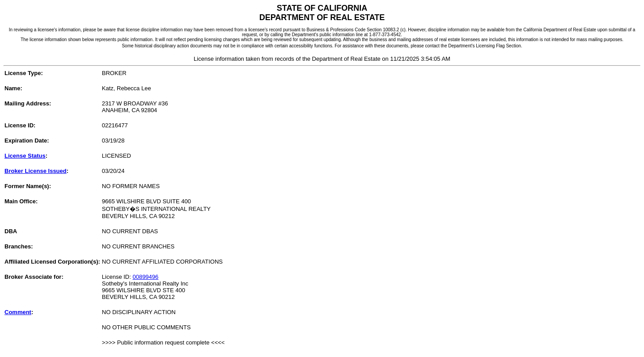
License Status (25, 156)
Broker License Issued (36, 171)
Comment (18, 312)
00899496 (145, 277)
